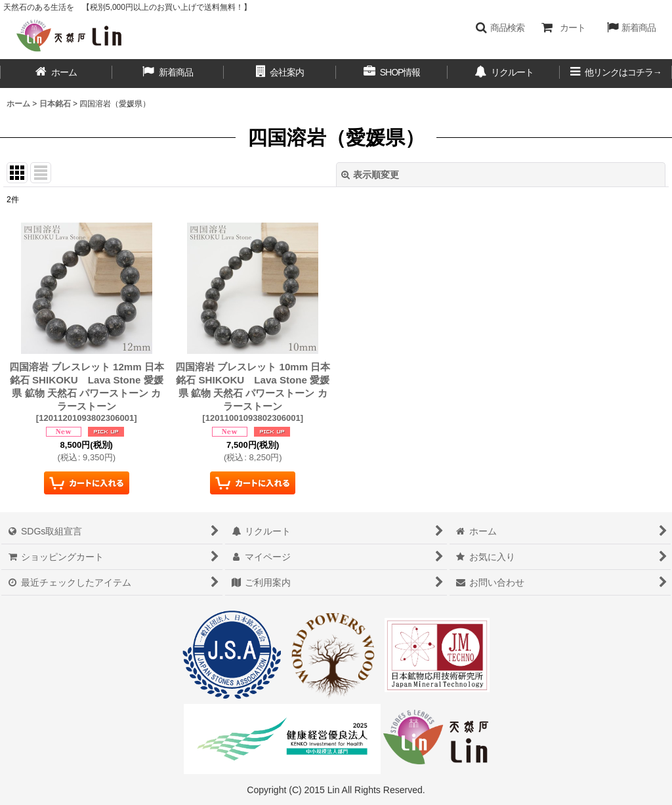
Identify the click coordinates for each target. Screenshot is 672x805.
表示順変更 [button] (370, 175)
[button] (500, 28)
